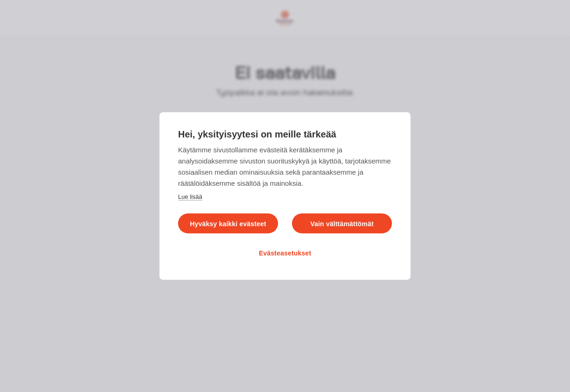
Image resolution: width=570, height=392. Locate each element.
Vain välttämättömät (342, 224)
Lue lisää (190, 197)
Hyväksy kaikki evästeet (228, 224)
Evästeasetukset (285, 253)
